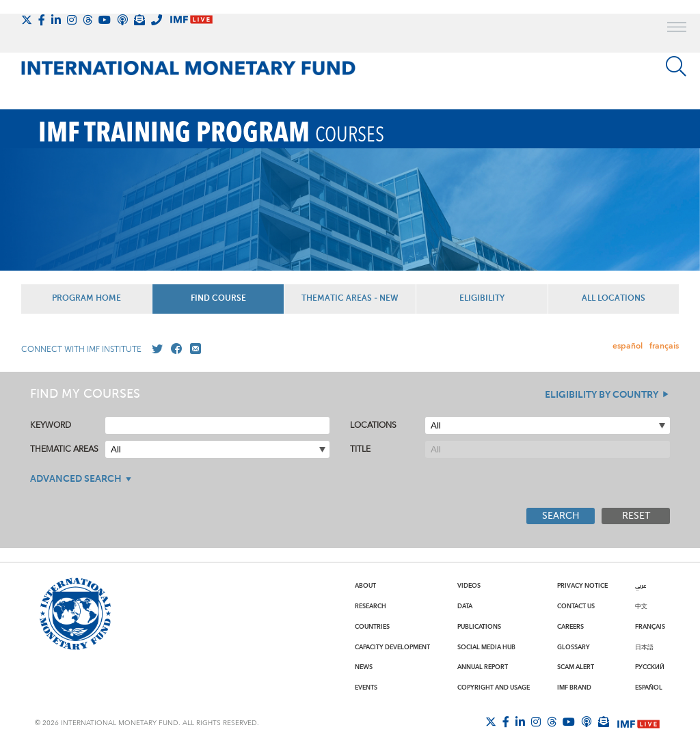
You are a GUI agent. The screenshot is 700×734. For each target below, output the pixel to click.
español (628, 346)
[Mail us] (193, 349)
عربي (641, 586)
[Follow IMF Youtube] (105, 20)
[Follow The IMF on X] (27, 20)
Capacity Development (392, 647)
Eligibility (482, 299)
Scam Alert (576, 667)
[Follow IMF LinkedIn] (56, 20)
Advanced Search (76, 479)
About (365, 586)
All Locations (614, 299)
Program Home (86, 299)
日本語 (644, 647)
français (664, 346)
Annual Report (483, 667)
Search (561, 516)
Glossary (574, 647)
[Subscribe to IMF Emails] (139, 20)
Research (371, 606)
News (364, 667)
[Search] (676, 66)
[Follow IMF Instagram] (72, 20)
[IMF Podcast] (122, 20)
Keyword (51, 425)
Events (366, 688)
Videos (469, 586)
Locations (373, 425)
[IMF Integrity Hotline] (157, 20)
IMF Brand (574, 688)
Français (650, 627)
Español (649, 688)
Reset (636, 516)
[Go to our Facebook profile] (174, 349)
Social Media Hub (486, 647)
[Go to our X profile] (154, 349)
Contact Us (576, 606)
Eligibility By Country (602, 395)
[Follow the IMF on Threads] (87, 20)
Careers (570, 627)
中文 (641, 606)
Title (360, 449)
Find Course (218, 299)
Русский (650, 667)
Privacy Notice (582, 586)
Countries (372, 627)
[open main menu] (677, 29)
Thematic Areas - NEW (350, 299)
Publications (479, 627)
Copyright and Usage (494, 688)
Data (465, 606)
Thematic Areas (64, 449)
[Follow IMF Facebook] (42, 20)
